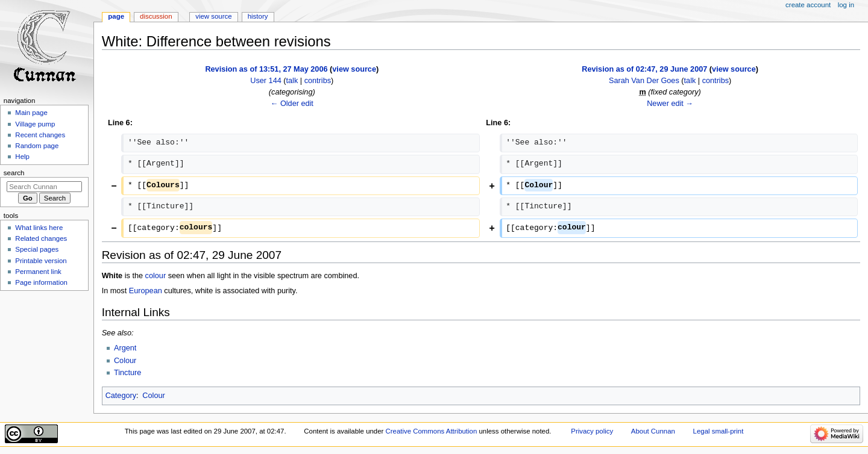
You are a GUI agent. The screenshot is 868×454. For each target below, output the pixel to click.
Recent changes (40, 135)
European (146, 291)
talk (292, 81)
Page (116, 16)
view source (354, 69)
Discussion (156, 16)
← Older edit (292, 104)
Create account (808, 5)
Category (121, 396)
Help (22, 157)
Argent (125, 348)
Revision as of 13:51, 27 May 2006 (266, 69)
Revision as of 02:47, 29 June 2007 (644, 69)
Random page (37, 146)
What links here (39, 228)
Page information (41, 282)
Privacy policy (592, 431)
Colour (125, 361)
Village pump (35, 124)
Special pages (37, 249)
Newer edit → (670, 104)
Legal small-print (719, 431)
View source (213, 16)
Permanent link (38, 272)
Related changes (41, 238)
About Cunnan (653, 431)
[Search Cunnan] (44, 187)
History (258, 16)
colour (156, 276)
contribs (318, 81)
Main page (31, 113)
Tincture (127, 373)
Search (14, 173)
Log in (846, 5)
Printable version (41, 261)
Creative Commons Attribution (432, 431)
